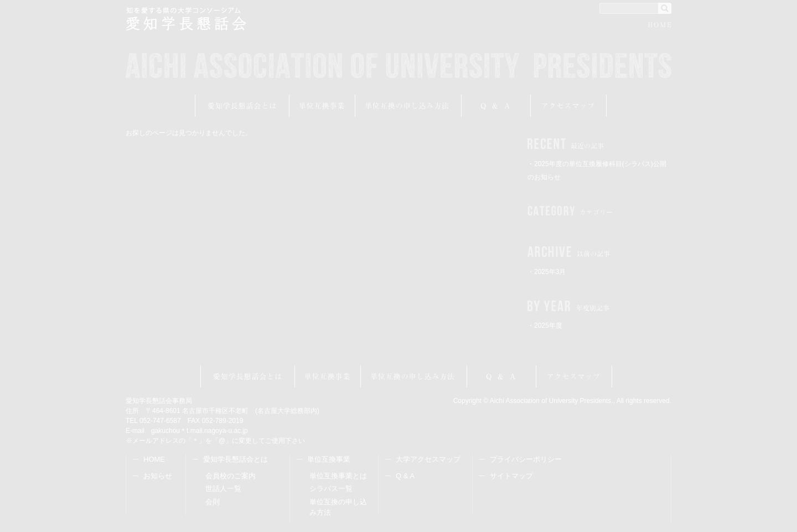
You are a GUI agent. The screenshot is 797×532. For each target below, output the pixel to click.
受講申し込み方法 (408, 106)
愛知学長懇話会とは (242, 106)
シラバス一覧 (331, 489)
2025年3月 (550, 272)
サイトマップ (511, 476)
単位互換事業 (322, 106)
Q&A (496, 106)
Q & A (405, 476)
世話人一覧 (223, 489)
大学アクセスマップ (428, 459)
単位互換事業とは (338, 476)
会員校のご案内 (231, 476)
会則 (213, 502)
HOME (660, 26)
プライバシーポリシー (526, 459)
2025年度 (548, 326)
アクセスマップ (569, 106)
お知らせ (158, 476)
